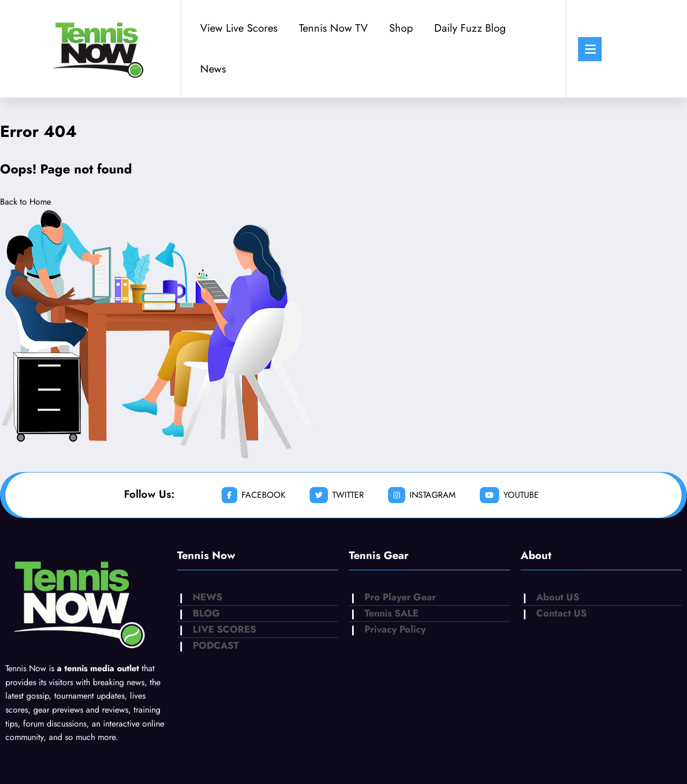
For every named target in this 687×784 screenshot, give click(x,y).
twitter (337, 495)
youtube (509, 495)
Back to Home (25, 202)
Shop (401, 28)
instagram (422, 495)
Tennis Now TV (333, 28)
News (213, 69)
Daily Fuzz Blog (470, 28)
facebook (254, 495)
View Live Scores (239, 28)
